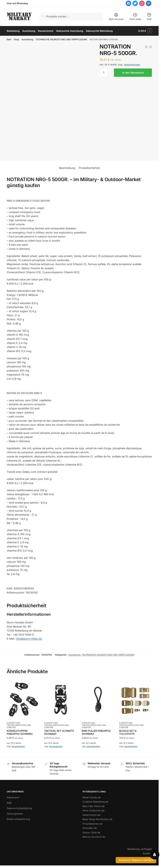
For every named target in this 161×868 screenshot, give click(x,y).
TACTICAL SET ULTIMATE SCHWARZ (59, 732)
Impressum (13, 797)
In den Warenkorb (133, 73)
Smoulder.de (90, 828)
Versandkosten (132, 65)
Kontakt (147, 853)
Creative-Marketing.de (95, 802)
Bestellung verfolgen (140, 849)
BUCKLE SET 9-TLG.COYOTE (128, 732)
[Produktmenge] (104, 73)
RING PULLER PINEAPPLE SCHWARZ (96, 732)
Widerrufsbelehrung (18, 819)
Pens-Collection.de (94, 810)
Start (9, 39)
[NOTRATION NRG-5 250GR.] (146, 47)
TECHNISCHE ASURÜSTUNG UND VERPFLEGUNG (61, 39)
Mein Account (116, 17)
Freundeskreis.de (92, 824)
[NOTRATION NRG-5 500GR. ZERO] (150, 47)
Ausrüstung (27, 39)
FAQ (149, 17)
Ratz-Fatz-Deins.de (94, 806)
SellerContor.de (91, 815)
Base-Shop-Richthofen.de (97, 819)
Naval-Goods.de (92, 797)
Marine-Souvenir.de (94, 837)
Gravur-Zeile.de (91, 832)
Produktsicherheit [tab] (89, 168)
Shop (16, 39)
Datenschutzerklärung (19, 808)
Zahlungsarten (15, 814)
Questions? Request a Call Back (136, 860)
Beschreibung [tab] (67, 168)
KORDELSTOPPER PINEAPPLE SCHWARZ (20, 732)
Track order (135, 17)
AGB (9, 803)
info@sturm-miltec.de (29, 639)
